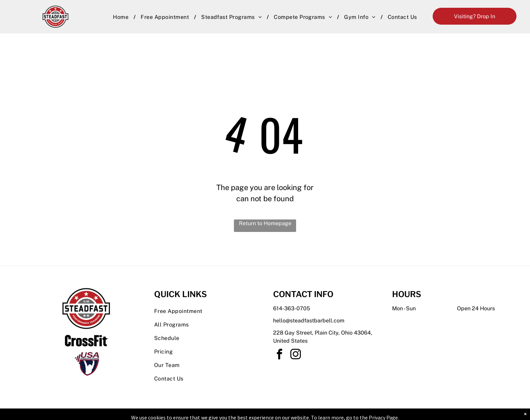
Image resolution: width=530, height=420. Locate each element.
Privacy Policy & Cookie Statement (223, 414)
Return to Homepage (265, 223)
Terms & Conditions (321, 414)
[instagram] (295, 355)
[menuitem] (122, 17)
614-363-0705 (292, 308)
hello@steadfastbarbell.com (309, 321)
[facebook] (279, 355)
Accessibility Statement (279, 414)
